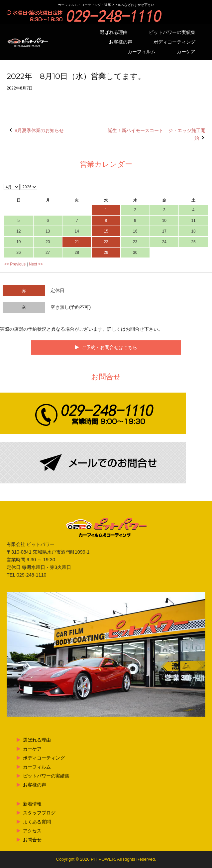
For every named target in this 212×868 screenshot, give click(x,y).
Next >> (36, 264)
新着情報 (32, 804)
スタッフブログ (39, 813)
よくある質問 (37, 822)
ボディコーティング (174, 42)
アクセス (32, 831)
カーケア (186, 52)
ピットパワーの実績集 (172, 32)
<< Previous (15, 264)
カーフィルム (142, 52)
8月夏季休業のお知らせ (39, 130)
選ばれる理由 (114, 32)
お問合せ (32, 840)
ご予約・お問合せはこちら (109, 347)
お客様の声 (121, 42)
